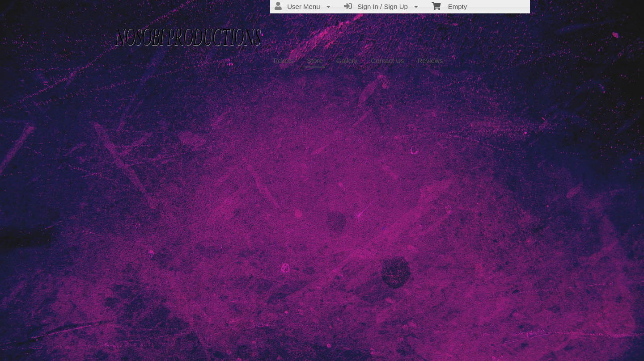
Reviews (430, 61)
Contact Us (387, 61)
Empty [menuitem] (449, 6)
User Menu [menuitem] (303, 6)
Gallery (347, 61)
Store (315, 61)
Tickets (283, 61)
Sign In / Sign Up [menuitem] (381, 6)
